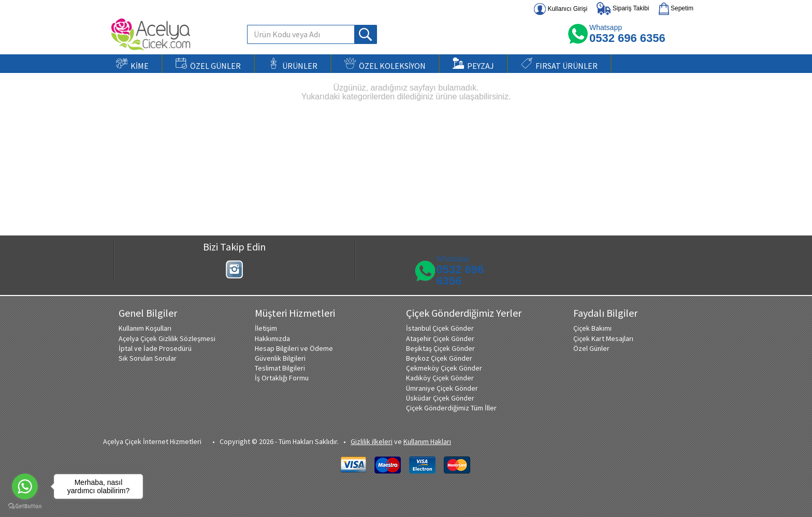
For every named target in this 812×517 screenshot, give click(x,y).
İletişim (266, 328)
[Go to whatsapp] (25, 486)
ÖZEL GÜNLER (208, 64)
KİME (132, 64)
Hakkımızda (272, 338)
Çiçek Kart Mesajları (603, 338)
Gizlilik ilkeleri (372, 441)
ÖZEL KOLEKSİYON (385, 64)
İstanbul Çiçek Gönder (440, 328)
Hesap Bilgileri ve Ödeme (294, 348)
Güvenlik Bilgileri (280, 358)
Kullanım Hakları (427, 441)
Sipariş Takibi (623, 9)
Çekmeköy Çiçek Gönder (444, 368)
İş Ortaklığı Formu (282, 378)
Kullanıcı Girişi (561, 9)
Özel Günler (591, 348)
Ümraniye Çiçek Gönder (442, 388)
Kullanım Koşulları (145, 328)
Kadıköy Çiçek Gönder (440, 378)
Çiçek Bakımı (592, 328)
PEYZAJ (473, 64)
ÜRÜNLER (293, 64)
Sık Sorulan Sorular (148, 358)
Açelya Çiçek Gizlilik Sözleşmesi (167, 338)
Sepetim (676, 9)
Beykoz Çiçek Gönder (439, 358)
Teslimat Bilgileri (280, 368)
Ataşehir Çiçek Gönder (440, 338)
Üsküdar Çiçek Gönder (440, 398)
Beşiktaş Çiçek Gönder (440, 348)
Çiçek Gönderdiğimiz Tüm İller (451, 408)
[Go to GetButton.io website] (25, 506)
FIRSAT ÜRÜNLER (559, 64)
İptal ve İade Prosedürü (155, 348)
